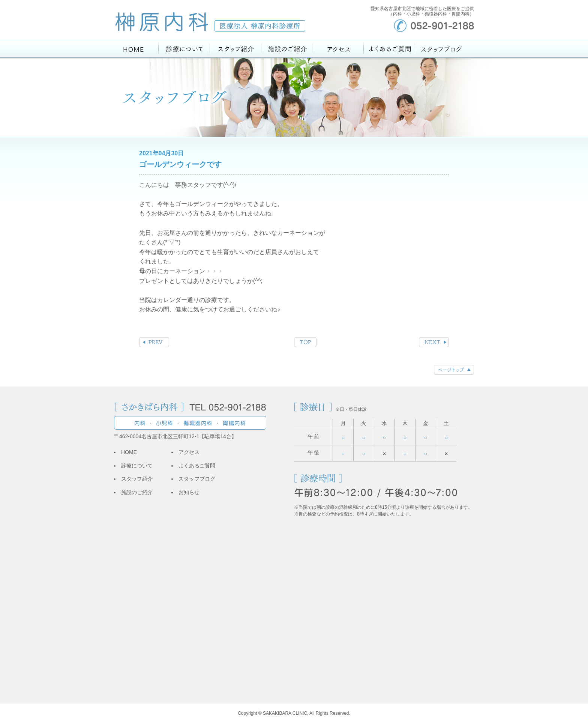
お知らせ (189, 492)
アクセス (189, 452)
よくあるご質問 (197, 466)
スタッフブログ (197, 479)
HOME (129, 452)
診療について (137, 466)
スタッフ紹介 (137, 479)
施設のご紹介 (137, 492)
